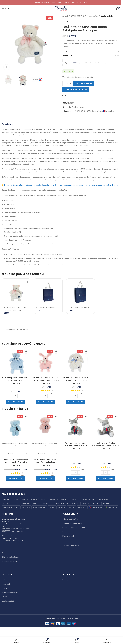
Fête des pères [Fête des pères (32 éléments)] (104, 500)
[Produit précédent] (64, 21)
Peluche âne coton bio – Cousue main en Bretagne (76, 444)
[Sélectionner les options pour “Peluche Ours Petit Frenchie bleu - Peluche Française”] (16, 478)
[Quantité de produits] (67, 83)
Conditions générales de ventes (75, 527)
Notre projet (7, 584)
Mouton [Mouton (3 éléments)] (75, 503)
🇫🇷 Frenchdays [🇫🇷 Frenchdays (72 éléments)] (95, 507)
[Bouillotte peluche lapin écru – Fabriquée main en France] (76, 362)
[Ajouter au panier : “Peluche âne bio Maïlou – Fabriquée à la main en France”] (106, 478)
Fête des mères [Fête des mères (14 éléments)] (88, 500)
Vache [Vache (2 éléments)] (71, 507)
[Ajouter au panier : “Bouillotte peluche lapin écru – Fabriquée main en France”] (76, 402)
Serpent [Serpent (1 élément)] (26, 507)
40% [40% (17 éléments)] (25, 500)
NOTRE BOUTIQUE (78, 16)
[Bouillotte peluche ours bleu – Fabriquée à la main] (16, 362)
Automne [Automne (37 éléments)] (53, 500)
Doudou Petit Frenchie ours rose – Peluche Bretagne (46, 461)
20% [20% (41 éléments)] (6, 500)
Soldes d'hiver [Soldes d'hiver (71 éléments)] (39, 507)
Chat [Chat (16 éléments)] (64, 500)
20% (74, 111)
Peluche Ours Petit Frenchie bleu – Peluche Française (16, 461)
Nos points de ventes (10, 561)
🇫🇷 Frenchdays (109, 111)
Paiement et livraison (70, 519)
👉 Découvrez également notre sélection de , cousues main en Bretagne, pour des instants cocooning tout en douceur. (60, 185)
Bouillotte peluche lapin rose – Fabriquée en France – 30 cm (46, 379)
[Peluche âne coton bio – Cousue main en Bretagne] (76, 427)
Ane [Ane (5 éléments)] (43, 500)
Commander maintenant (76, 90)
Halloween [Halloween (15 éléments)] (8, 503)
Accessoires (93, 16)
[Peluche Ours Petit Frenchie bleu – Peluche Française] (16, 427)
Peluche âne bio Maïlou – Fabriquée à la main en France (106, 444)
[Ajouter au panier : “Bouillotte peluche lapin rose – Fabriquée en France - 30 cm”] (46, 402)
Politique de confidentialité (73, 523)
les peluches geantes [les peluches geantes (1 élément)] (60, 503)
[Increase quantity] (71, 83)
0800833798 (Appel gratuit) (12, 531)
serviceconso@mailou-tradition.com (15, 529)
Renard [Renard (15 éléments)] (107, 503)
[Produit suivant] (70, 21)
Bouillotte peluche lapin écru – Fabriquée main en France (76, 379)
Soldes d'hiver (97, 111)
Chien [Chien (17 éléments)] (74, 500)
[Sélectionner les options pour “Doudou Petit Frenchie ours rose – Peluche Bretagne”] (46, 478)
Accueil (65, 16)
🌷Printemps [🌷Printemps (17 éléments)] (111, 507)
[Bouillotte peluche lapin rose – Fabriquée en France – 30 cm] (46, 362)
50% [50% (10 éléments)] (34, 500)
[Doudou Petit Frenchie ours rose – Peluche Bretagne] (46, 427)
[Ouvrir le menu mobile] (6, 9)
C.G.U (65, 532)
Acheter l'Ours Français (71, 546)
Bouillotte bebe (107, 16)
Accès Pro (6, 553)
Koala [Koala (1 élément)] (36, 503)
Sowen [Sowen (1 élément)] (62, 507)
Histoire (5, 588)
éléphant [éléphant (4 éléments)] (82, 507)
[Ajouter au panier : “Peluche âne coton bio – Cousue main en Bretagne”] (76, 478)
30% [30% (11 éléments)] (16, 500)
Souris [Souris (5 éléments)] (52, 507)
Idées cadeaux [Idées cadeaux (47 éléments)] (23, 503)
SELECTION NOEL (84, 111)
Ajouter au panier (84, 83)
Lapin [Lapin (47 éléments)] (45, 503)
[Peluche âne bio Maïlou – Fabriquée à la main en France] (106, 427)
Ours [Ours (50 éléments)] (86, 503)
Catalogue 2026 (8, 601)
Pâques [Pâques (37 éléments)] (96, 503)
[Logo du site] (61, 8)
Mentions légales (69, 536)
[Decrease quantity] (64, 83)
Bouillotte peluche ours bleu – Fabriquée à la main (16, 379)
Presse (5, 597)
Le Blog (65, 580)
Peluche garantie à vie (10, 592)
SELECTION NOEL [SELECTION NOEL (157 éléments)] (11, 507)
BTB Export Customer (10, 557)
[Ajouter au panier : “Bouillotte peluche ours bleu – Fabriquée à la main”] (16, 402)
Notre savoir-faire (9, 580)
